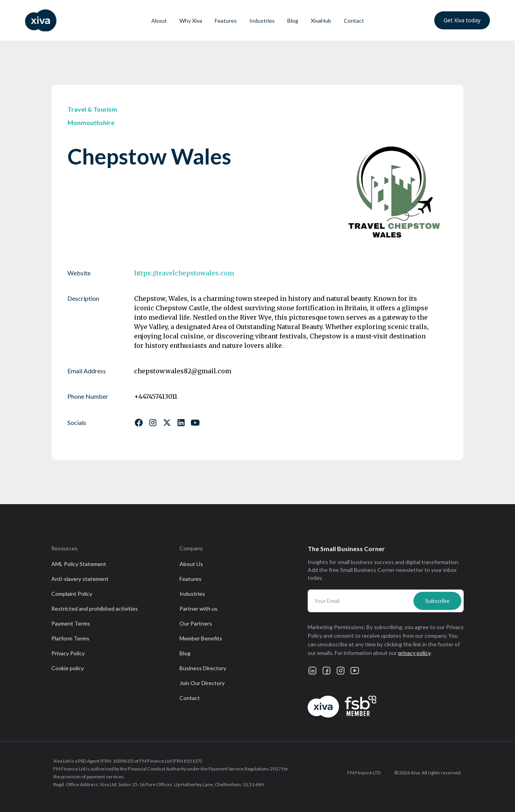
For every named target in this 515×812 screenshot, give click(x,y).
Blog (293, 21)
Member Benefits (201, 638)
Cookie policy (68, 668)
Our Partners (196, 623)
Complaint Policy (72, 594)
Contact (354, 21)
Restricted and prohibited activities (95, 609)
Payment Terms (71, 623)
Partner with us (199, 609)
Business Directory (203, 668)
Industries (262, 21)
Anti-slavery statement (80, 579)
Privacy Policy (68, 653)
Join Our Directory (202, 683)
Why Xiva (191, 21)
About (159, 21)
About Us (191, 564)
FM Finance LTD (364, 773)
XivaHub (321, 21)
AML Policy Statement (79, 564)
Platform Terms (70, 638)
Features (226, 21)
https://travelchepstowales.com (184, 273)
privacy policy (414, 653)
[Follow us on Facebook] (139, 423)
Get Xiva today (462, 20)
